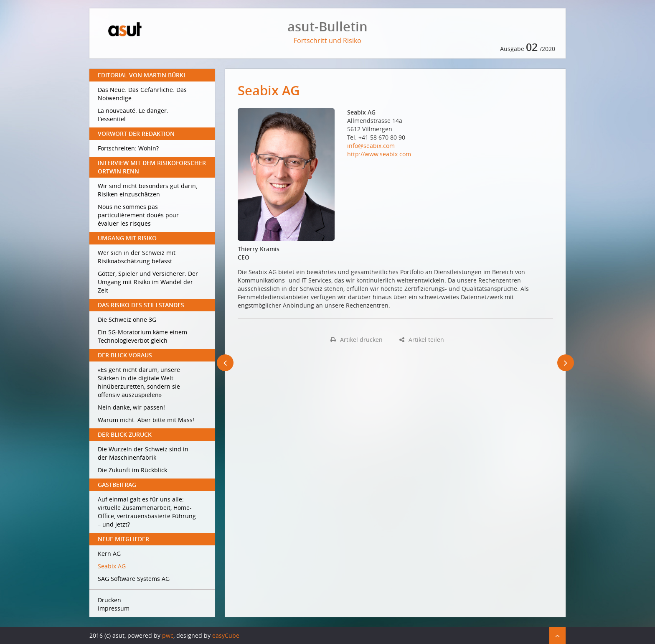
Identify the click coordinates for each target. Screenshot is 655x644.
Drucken (109, 600)
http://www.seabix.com (379, 154)
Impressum (114, 608)
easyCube (226, 635)
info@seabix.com (371, 146)
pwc (168, 635)
